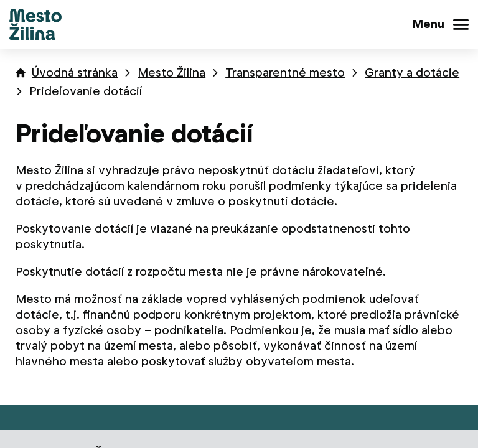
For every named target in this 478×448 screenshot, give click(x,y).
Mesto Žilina (171, 72)
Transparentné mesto (285, 72)
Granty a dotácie (412, 72)
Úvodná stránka (75, 72)
